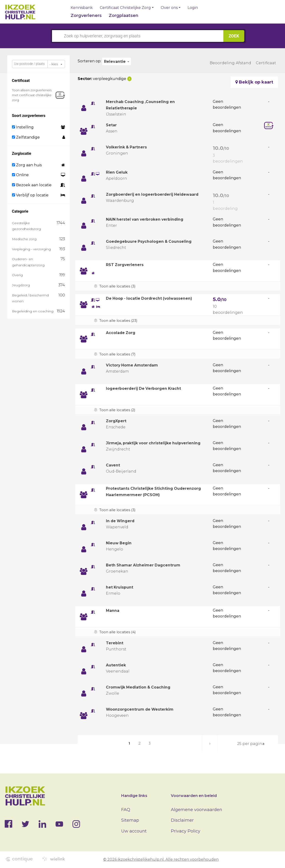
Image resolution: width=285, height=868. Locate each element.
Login (193, 8)
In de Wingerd (122, 522)
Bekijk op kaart (254, 82)
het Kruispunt (121, 588)
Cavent (114, 466)
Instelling (23, 127)
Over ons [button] (169, 8)
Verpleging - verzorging (31, 249)
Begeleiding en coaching (33, 311)
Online (20, 175)
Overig (17, 275)
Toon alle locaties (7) (118, 354)
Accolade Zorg (122, 333)
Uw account (134, 831)
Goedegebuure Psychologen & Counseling (153, 241)
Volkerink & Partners (129, 147)
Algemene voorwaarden (197, 810)
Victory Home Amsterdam (135, 365)
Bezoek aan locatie (32, 185)
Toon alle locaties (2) (118, 410)
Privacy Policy (186, 831)
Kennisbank (82, 8)
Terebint (116, 644)
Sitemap (130, 820)
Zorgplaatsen (124, 16)
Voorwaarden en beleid (194, 796)
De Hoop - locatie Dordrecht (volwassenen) (154, 298)
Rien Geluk (118, 172)
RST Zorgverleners (127, 265)
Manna (113, 612)
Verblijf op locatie (30, 195)
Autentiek (117, 666)
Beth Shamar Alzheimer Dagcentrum (147, 566)
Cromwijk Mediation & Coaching (142, 688)
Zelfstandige (26, 137)
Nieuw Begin (120, 544)
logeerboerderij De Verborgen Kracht (148, 388)
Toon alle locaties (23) (120, 321)
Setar (112, 125)
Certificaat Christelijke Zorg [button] (125, 8)
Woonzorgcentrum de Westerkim (144, 710)
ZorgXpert (117, 421)
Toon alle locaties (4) (118, 633)
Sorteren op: (89, 61)
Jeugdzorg (21, 285)
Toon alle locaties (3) (118, 286)
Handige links (134, 796)
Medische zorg (24, 239)
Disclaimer (182, 820)
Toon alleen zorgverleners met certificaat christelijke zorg (32, 95)
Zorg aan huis (27, 165)
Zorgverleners (86, 16)
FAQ (126, 810)
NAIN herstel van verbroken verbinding (150, 219)
